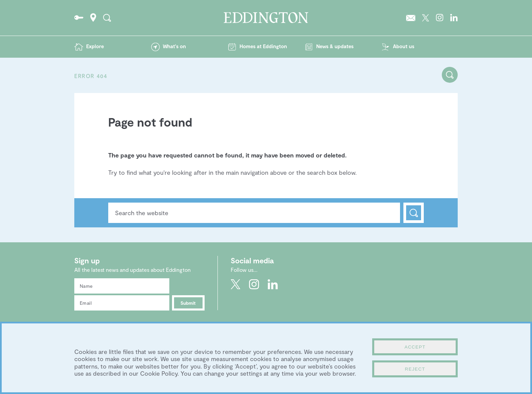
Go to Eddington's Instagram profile (440, 18)
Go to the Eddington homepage (266, 18)
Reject (415, 369)
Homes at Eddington (263, 46)
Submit (188, 303)
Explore (95, 46)
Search (414, 213)
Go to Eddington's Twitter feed (426, 18)
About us (404, 46)
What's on (174, 46)
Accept (415, 347)
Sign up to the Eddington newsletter (411, 18)
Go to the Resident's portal (79, 18)
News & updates (335, 46)
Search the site (107, 18)
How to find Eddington (93, 18)
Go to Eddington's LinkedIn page (454, 18)
